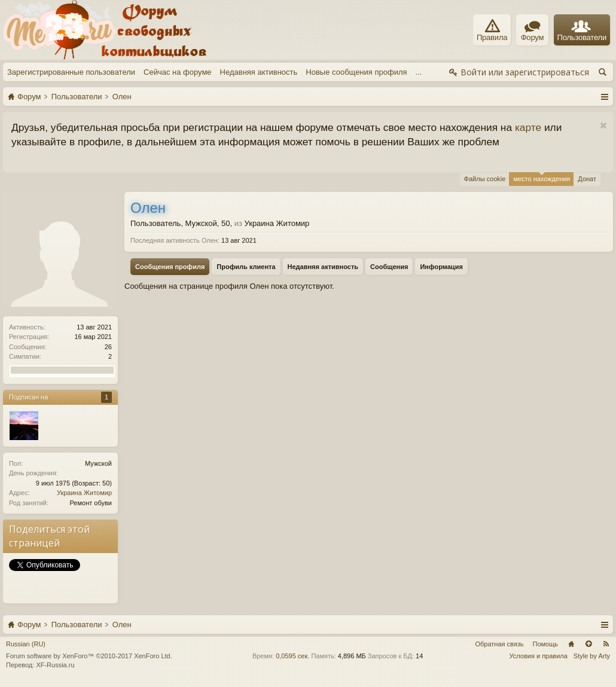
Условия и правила (539, 656)
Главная (571, 644)
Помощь (546, 644)
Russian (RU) (26, 644)
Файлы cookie (485, 179)
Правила (492, 30)
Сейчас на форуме (178, 72)
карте (528, 127)
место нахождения (542, 177)
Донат (587, 179)
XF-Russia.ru (55, 665)
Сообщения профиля (170, 267)
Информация (441, 267)
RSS (606, 644)
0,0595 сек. (292, 656)
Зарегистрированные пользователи (71, 72)
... (419, 72)
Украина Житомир (84, 493)
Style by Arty (592, 656)
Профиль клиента (246, 267)
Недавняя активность (259, 72)
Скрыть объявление (603, 126)
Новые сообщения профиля (356, 72)
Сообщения (389, 267)
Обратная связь (499, 644)
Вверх (588, 644)
